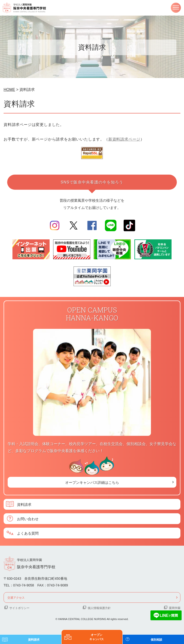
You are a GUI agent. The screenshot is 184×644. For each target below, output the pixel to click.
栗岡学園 (175, 608)
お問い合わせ (28, 519)
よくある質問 (28, 533)
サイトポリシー (19, 608)
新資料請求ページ (124, 139)
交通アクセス (16, 597)
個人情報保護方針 (99, 608)
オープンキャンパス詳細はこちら (92, 482)
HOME (9, 90)
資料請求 (24, 504)
